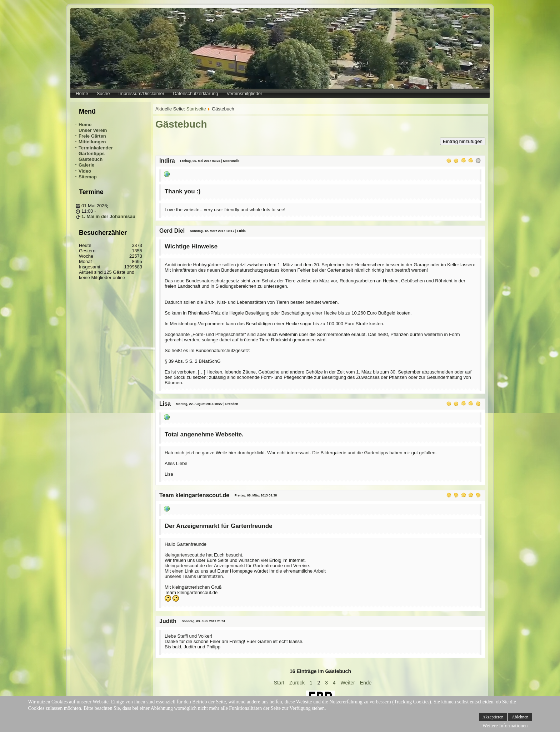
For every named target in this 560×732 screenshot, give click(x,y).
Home (82, 93)
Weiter (348, 683)
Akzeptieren (493, 717)
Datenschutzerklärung (195, 93)
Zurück (297, 683)
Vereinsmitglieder (245, 93)
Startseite (196, 109)
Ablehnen (520, 717)
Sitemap (88, 177)
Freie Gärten (92, 136)
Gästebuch (91, 159)
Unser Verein (93, 130)
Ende (366, 683)
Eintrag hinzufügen (463, 141)
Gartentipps (92, 154)
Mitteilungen (92, 142)
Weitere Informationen (505, 726)
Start (279, 683)
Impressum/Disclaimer (142, 93)
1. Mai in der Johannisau (108, 216)
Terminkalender (96, 148)
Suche (103, 93)
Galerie (86, 165)
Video (85, 171)
